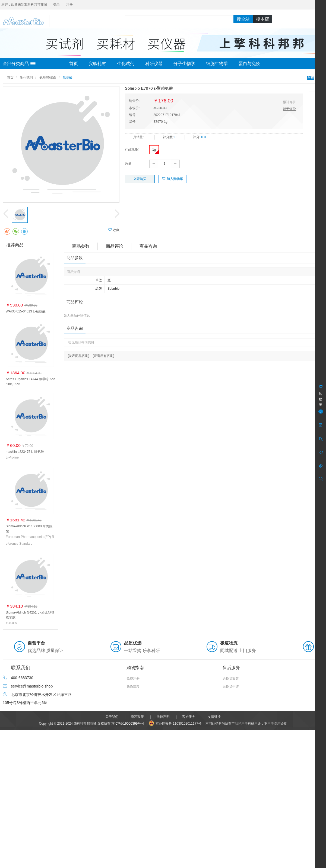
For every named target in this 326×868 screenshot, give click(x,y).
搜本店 (262, 19)
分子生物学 (184, 64)
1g (154, 150)
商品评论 (115, 246)
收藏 (114, 230)
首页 (74, 64)
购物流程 (133, 687)
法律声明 (163, 717)
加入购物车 (172, 179)
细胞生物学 (217, 64)
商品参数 (81, 246)
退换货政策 (231, 679)
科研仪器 (154, 64)
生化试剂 (126, 64)
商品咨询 (148, 246)
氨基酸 (68, 78)
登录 (56, 5)
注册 (69, 5)
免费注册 (133, 679)
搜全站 (243, 19)
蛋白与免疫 (249, 64)
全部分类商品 (19, 64)
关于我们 (112, 717)
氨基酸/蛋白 (48, 78)
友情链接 (214, 717)
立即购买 (140, 179)
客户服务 (189, 717)
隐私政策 (137, 717)
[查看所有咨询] (104, 356)
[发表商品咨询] (79, 356)
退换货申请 (231, 687)
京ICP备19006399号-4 (128, 724)
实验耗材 (97, 64)
